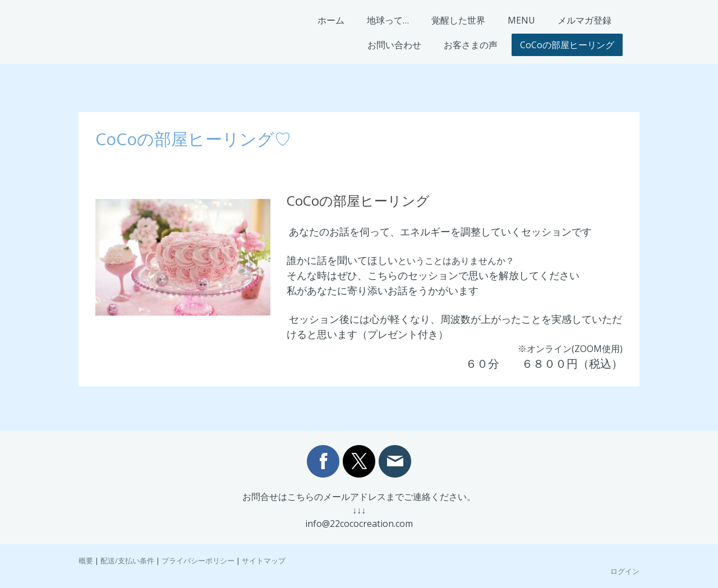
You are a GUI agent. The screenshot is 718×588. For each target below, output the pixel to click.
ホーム (331, 20)
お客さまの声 (471, 45)
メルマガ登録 (584, 20)
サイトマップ (264, 561)
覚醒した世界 (458, 20)
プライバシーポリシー (198, 561)
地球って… (388, 20)
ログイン (625, 571)
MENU (521, 20)
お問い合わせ (394, 45)
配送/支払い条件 (127, 561)
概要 (86, 561)
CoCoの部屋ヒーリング (567, 45)
